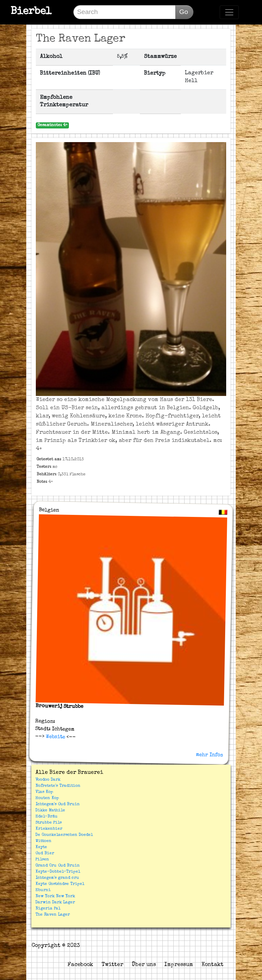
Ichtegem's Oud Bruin (58, 805)
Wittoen (43, 841)
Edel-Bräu (47, 817)
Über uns (144, 965)
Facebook (80, 965)
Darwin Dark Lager (55, 903)
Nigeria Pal (48, 909)
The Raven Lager (53, 915)
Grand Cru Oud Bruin (58, 866)
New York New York (55, 897)
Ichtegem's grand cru (57, 878)
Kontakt (213, 965)
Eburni (43, 890)
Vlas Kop (44, 792)
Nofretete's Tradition (58, 786)
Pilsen (42, 860)
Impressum (179, 965)
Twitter (112, 965)
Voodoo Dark (48, 780)
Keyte (41, 847)
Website (54, 737)
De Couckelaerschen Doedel (64, 835)
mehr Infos (209, 755)
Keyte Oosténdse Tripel (60, 884)
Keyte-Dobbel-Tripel (58, 872)
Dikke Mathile (50, 811)
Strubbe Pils (49, 823)
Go (184, 12)
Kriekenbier (49, 829)
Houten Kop (47, 798)
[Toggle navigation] (229, 12)
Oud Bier (45, 854)
